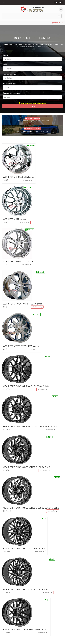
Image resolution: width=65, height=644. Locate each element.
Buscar (33, 106)
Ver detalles (28, 180)
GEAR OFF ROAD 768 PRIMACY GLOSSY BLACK (26, 386)
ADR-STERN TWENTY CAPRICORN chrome (23, 304)
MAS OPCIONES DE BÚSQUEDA (33, 103)
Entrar (59, 2)
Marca (5, 65)
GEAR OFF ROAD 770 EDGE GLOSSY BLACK (25, 549)
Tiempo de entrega (9, 74)
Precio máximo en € (10, 84)
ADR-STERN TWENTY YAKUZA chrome (21, 346)
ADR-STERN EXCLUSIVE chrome (19, 177)
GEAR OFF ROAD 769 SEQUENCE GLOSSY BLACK (27, 467)
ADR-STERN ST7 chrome (15, 219)
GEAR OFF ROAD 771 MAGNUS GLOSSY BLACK (26, 630)
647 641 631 (58, 23)
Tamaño (5, 55)
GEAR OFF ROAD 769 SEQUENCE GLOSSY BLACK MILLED (31, 508)
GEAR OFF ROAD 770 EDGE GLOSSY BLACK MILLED (28, 589)
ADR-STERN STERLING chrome (18, 262)
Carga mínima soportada (11, 93)
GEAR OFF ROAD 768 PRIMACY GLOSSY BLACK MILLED (30, 426)
